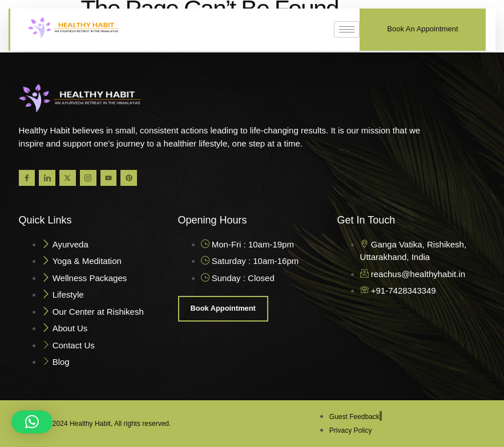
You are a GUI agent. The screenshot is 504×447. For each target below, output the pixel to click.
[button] (32, 422)
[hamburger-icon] (347, 29)
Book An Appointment (422, 29)
